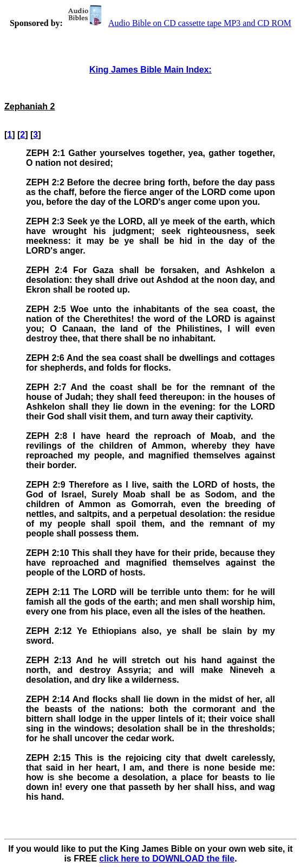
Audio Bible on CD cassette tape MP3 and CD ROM (178, 23)
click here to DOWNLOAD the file (167, 859)
